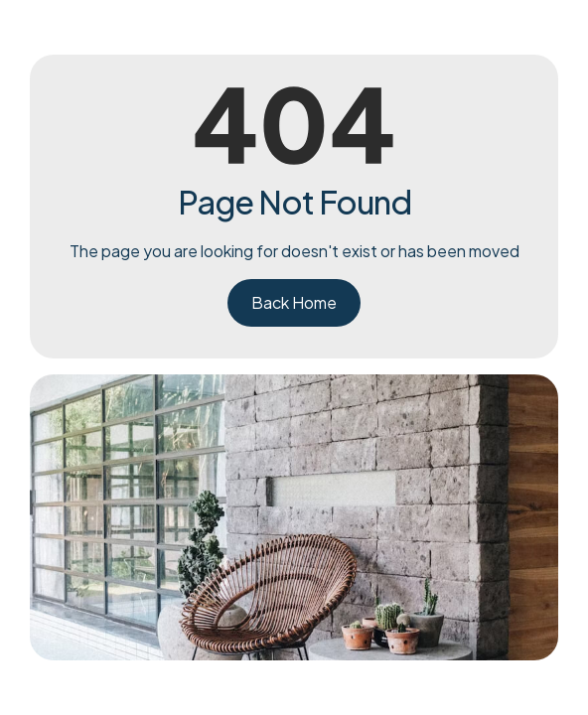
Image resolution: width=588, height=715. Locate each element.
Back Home (294, 302)
